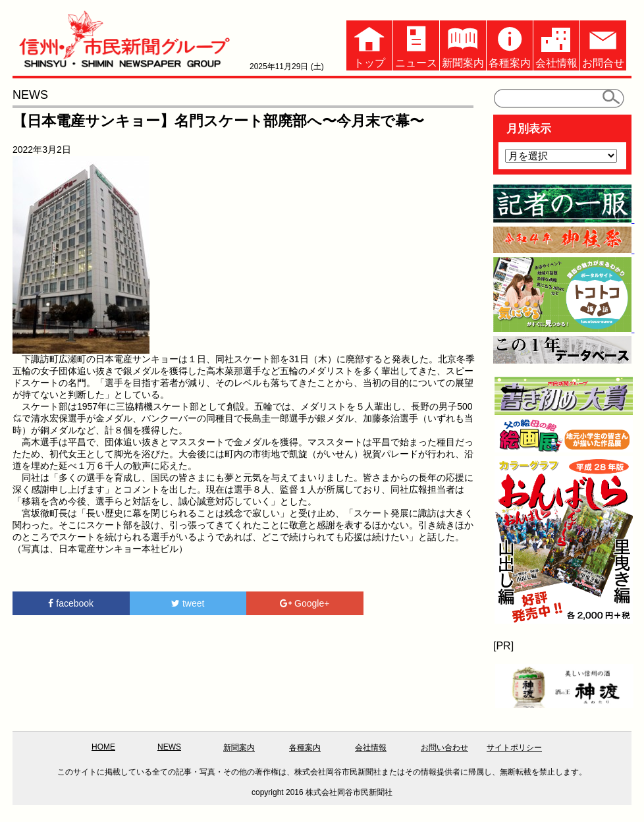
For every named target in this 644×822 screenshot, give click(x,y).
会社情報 (556, 44)
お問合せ (603, 44)
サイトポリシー (514, 748)
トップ (369, 44)
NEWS (169, 747)
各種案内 (510, 44)
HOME (103, 747)
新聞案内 (463, 44)
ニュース (416, 44)
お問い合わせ (444, 748)
